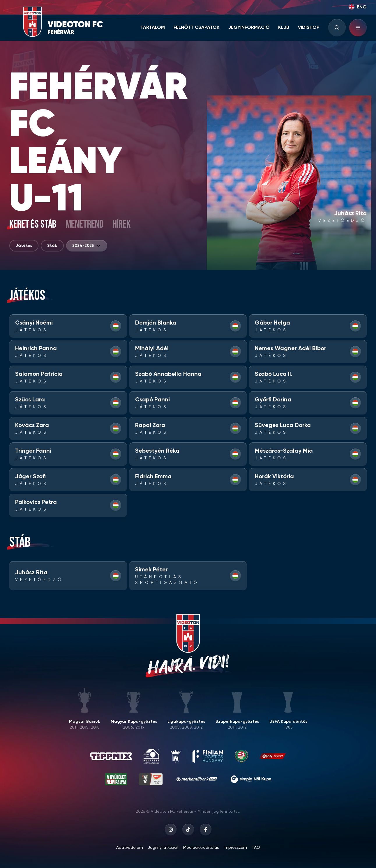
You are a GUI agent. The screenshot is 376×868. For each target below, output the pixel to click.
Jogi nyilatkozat (163, 848)
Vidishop (309, 28)
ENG (358, 7)
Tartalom (153, 28)
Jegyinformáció (249, 28)
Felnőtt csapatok (197, 28)
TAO (256, 848)
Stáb (52, 246)
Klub (284, 28)
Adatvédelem (130, 848)
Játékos (24, 246)
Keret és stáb (33, 225)
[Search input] (337, 28)
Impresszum (235, 848)
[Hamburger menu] (358, 28)
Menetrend (84, 225)
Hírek (122, 225)
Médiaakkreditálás (201, 848)
